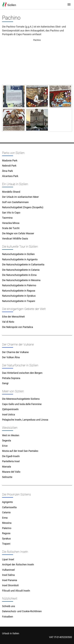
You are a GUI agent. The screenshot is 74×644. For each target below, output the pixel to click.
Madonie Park (10, 160)
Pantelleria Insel (11, 461)
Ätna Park (7, 171)
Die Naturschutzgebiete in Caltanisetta (23, 265)
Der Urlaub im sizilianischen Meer (20, 197)
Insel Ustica (8, 414)
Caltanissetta (9, 507)
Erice (5, 446)
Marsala (7, 467)
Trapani (6, 544)
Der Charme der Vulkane (15, 352)
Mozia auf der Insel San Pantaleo (20, 451)
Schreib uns (9, 606)
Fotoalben (8, 617)
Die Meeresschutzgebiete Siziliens (21, 399)
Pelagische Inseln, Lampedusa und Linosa (25, 420)
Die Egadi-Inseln (11, 456)
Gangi (5, 383)
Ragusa (6, 533)
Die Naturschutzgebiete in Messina (21, 280)
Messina (7, 523)
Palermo (7, 528)
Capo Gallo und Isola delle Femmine (22, 404)
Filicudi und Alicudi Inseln (16, 591)
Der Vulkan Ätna (11, 357)
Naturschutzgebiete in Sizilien (18, 254)
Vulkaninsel (8, 570)
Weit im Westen (11, 435)
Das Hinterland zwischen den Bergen (22, 373)
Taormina (7, 218)
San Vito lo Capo (11, 213)
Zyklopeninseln (10, 409)
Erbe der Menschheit (13, 317)
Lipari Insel (8, 559)
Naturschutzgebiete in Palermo (19, 285)
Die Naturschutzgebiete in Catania (21, 270)
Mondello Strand (11, 192)
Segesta (7, 440)
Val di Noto (8, 322)
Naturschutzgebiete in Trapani (19, 301)
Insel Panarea (10, 580)
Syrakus (6, 539)
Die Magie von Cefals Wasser (18, 233)
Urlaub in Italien (11, 633)
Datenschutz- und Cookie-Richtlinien (22, 611)
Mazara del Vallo (11, 472)
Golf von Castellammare (15, 202)
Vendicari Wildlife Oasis (15, 239)
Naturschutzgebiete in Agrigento (20, 259)
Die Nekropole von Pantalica (18, 327)
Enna (5, 518)
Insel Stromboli (10, 585)
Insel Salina (8, 575)
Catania (6, 512)
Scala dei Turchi (11, 228)
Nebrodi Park (9, 166)
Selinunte (7, 477)
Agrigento (7, 502)
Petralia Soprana (11, 378)
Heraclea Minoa (11, 223)
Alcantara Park (10, 176)
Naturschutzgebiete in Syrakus (19, 296)
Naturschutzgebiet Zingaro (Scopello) (23, 207)
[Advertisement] (37, 63)
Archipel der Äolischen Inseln (18, 564)
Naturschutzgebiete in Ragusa (19, 291)
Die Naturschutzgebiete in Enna (19, 275)
